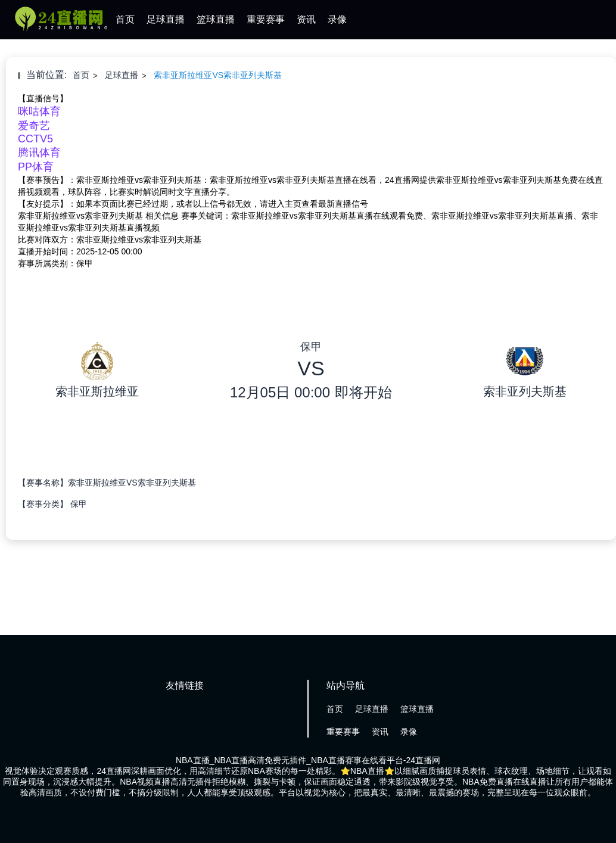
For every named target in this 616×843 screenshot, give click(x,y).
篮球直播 (216, 19)
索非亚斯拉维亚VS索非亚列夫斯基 (218, 75)
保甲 (79, 504)
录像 (337, 19)
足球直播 (166, 19)
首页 (125, 19)
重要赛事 (266, 19)
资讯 (306, 19)
